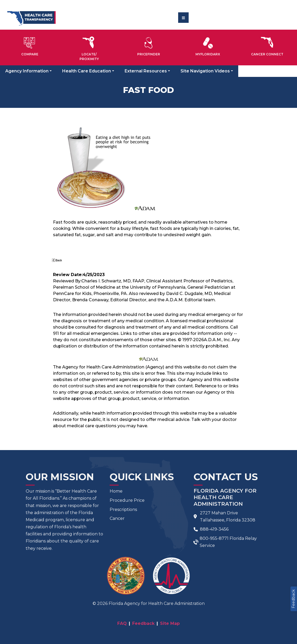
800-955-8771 (214, 538)
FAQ (122, 623)
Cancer (117, 518)
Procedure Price (127, 500)
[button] (30, 45)
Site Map (170, 623)
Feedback (293, 599)
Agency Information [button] (27, 71)
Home (116, 491)
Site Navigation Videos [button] (205, 71)
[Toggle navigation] (183, 18)
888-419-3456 (214, 529)
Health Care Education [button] (87, 71)
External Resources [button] (146, 71)
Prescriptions (123, 510)
